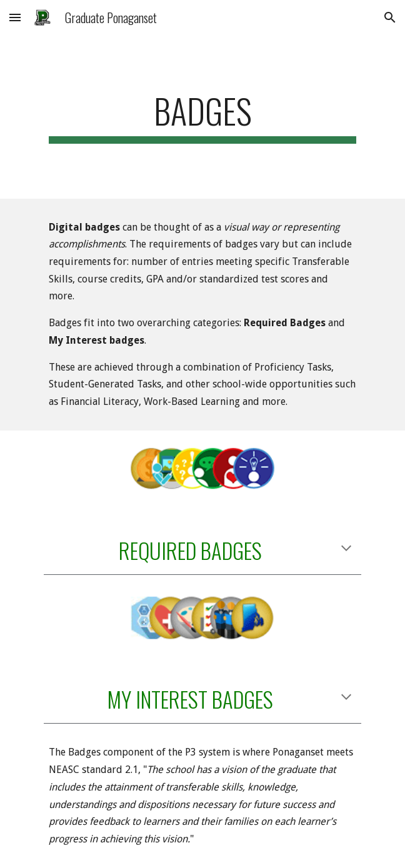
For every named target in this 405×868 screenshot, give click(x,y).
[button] (15, 17)
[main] (202, 117)
